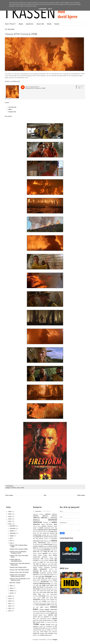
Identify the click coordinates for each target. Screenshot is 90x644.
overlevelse (36, 596)
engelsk (42, 545)
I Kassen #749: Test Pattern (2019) (19, 570)
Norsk (52, 585)
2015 (10, 608)
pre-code (43, 599)
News (48, 585)
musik (55, 582)
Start (45, 495)
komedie (36, 573)
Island (49, 564)
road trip (52, 603)
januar (12, 593)
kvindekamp (41, 575)
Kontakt (49, 24)
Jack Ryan (54, 564)
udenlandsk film (49, 628)
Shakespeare (36, 611)
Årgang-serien (48, 635)
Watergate (55, 632)
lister (37, 577)
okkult (35, 587)
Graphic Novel (47, 555)
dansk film (39, 537)
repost (49, 601)
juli (11, 538)
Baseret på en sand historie (48, 530)
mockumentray (36, 582)
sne (56, 613)
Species (45, 615)
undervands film (37, 630)
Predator (48, 599)
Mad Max (35, 578)
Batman (35, 532)
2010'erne (53, 520)
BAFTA (53, 528)
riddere (48, 603)
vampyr (49, 630)
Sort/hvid (35, 615)
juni (11, 541)
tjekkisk (53, 625)
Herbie (52, 559)
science (47, 607)
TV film (55, 626)
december (13, 526)
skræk (38, 613)
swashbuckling (46, 620)
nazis (34, 585)
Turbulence (49, 626)
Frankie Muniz (54, 550)
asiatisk (41, 528)
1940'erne (54, 514)
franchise (47, 550)
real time (35, 601)
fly (56, 548)
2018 (10, 601)
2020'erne (37, 522)
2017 (10, 603)
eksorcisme (54, 543)
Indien (45, 562)
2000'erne (36, 520)
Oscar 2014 (36, 591)
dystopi (35, 543)
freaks (41, 552)
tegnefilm (38, 622)
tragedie (41, 626)
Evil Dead (55, 545)
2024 (10, 516)
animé (55, 526)
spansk (40, 615)
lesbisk (52, 575)
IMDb (10, 109)
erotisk (46, 544)
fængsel (35, 553)
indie (41, 562)
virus (38, 632)
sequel (47, 609)
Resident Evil (54, 601)
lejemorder (47, 575)
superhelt (54, 618)
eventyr (50, 544)
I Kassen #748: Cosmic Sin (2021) (19, 572)
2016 (10, 606)
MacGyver (55, 577)
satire (42, 607)
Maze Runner (37, 580)
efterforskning (42, 543)
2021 (10, 524)
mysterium (36, 584)
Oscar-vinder (54, 594)
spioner (51, 615)
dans (34, 537)
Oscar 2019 (39, 592)
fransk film (36, 552)
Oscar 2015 (43, 591)
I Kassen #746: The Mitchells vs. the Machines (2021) (20, 579)
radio (56, 599)
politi (43, 598)
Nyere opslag (9, 495)
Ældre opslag (81, 495)
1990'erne (14, 488)
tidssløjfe (48, 625)
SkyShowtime (43, 613)
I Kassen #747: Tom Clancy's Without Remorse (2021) (18, 575)
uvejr (43, 630)
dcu (43, 537)
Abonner (21, 24)
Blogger (55, 640)
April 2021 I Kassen (15, 583)
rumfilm (48, 605)
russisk (52, 605)
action (19, 488)
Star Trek (52, 617)
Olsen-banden (49, 587)
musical (51, 582)
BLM (49, 532)
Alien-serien (49, 524)
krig (34, 575)
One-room (43, 589)
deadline (46, 537)
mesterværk (44, 580)
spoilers (35, 617)
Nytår (56, 585)
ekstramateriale (36, 545)
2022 (10, 521)
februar (12, 591)
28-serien (46, 522)
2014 (10, 611)
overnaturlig (42, 596)
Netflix (44, 585)
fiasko (35, 548)
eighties (49, 543)
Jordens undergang (44, 568)
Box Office (40, 533)
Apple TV (36, 528)
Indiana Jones (36, 562)
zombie (42, 635)
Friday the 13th (48, 552)
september (13, 533)
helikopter (47, 559)
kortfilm (55, 573)
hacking (51, 557)
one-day (55, 587)
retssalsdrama (36, 603)
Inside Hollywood (50, 562)
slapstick (48, 613)
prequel (52, 599)
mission (55, 580)
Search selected (46, 511)
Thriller (22, 488)
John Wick (50, 566)
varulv (52, 630)
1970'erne (54, 516)
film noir (39, 548)
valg (46, 630)
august (12, 536)
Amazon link (12, 112)
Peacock (55, 596)
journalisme (54, 568)
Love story (41, 576)
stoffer (38, 619)
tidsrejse (43, 624)
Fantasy (41, 546)
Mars (49, 578)
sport (42, 617)
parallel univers (49, 596)
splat (56, 615)
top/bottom (36, 626)
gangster (45, 553)
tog (56, 625)
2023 (10, 519)
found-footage (40, 550)
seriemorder (54, 610)
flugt (54, 548)
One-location (37, 589)
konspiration (43, 573)
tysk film (40, 628)
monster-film (45, 582)
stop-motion (43, 619)
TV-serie (35, 628)
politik (47, 598)
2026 (10, 512)
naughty (55, 584)
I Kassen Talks (40, 24)
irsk (46, 564)
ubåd (44, 628)
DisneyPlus (54, 539)
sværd (41, 620)
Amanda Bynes (37, 526)
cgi (56, 533)
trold (45, 626)
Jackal (35, 566)
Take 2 (52, 620)
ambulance (50, 526)
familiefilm (36, 546)
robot (37, 605)
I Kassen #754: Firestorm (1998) (18, 549)
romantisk (42, 605)
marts (11, 588)
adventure (36, 524)
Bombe (35, 533)
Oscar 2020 (46, 592)
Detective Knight (53, 537)
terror (43, 622)
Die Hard (36, 539)
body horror (54, 532)
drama (54, 541)
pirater (34, 598)
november (13, 528)
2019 (10, 599)
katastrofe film (37, 571)
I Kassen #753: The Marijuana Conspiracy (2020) (18, 552)
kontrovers (50, 573)
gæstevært (45, 557)
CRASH (55, 535)
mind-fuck (50, 580)
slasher (52, 613)
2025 (10, 514)
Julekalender (43, 569)
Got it (50, 9)
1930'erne (48, 514)
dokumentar (36, 541)
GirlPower (55, 553)
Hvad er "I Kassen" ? (10, 24)
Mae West (41, 578)
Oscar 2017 (50, 591)
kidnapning (55, 571)
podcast (39, 598)
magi (46, 578)
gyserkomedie (37, 557)
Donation (57, 24)
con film (51, 535)
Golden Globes (37, 555)
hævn (47, 560)
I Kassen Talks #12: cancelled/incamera (16, 560)
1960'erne (45, 516)
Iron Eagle (42, 564)
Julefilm (35, 569)
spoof (39, 617)
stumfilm (49, 619)
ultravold (55, 628)
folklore (35, 550)
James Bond (43, 566)
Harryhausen (36, 559)
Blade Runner (44, 532)
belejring (39, 532)
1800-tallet (35, 514)
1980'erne (36, 518)
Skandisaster (43, 611)
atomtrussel (47, 528)
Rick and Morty (43, 603)
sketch (53, 611)
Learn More (42, 9)
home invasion (42, 560)
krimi (37, 575)
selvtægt (42, 610)
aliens (55, 524)
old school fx (41, 587)
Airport (43, 524)
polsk (51, 598)
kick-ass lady (47, 571)
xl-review (51, 633)
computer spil (45, 535)
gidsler (50, 553)
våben (50, 632)
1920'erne (41, 514)
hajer (56, 557)
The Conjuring (48, 622)
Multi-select (37, 511)
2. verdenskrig (53, 518)
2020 (10, 596)
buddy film (46, 533)
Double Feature (44, 541)
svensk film (36, 620)
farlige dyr (46, 546)
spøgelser (46, 617)
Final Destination (46, 548)
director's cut (47, 539)
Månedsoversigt (45, 584)
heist (42, 559)
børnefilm (52, 533)
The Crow (54, 622)
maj (11, 543)
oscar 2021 (54, 592)
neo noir (39, 585)
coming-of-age (37, 535)
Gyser (55, 555)
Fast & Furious (53, 546)
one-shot (49, 589)
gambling (40, 553)
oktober (12, 531)
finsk (51, 548)
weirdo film (36, 633)
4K (50, 522)
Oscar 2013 (54, 589)
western (42, 633)
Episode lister (30, 24)
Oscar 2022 (37, 594)
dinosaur (41, 539)
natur (52, 584)
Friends (55, 552)
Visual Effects (44, 632)
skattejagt (49, 611)
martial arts (54, 578)
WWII (46, 633)
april (11, 586)
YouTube (38, 635)
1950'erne (36, 516)
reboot (40, 601)
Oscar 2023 (46, 594)
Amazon (44, 526)
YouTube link (12, 107)
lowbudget (48, 576)
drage (50, 541)
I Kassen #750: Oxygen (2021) (18, 567)
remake (44, 601)
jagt (38, 566)
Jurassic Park (53, 569)
